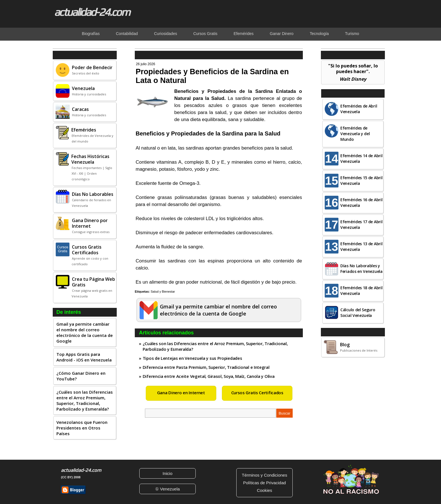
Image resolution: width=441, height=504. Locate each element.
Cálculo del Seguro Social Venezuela (358, 313)
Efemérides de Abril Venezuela (359, 109)
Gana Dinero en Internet (181, 393)
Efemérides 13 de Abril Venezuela (361, 246)
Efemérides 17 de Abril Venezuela (361, 224)
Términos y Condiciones (265, 475)
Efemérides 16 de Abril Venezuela (361, 202)
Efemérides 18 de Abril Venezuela (361, 291)
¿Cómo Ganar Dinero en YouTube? (81, 376)
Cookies (264, 490)
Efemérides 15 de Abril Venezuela (361, 180)
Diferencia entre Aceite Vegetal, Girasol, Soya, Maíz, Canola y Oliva (209, 376)
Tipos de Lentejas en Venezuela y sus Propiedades (192, 358)
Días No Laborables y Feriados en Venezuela (361, 269)
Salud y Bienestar (163, 292)
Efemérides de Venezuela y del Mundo (355, 134)
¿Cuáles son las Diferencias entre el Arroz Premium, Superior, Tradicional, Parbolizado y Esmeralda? (85, 400)
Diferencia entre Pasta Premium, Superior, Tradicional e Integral (206, 367)
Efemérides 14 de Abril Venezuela (361, 158)
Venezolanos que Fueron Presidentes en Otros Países (82, 428)
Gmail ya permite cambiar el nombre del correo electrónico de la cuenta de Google (85, 332)
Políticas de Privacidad (264, 483)
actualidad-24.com (92, 12)
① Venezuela (167, 489)
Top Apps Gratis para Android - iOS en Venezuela (84, 357)
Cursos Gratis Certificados (257, 393)
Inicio (167, 473)
